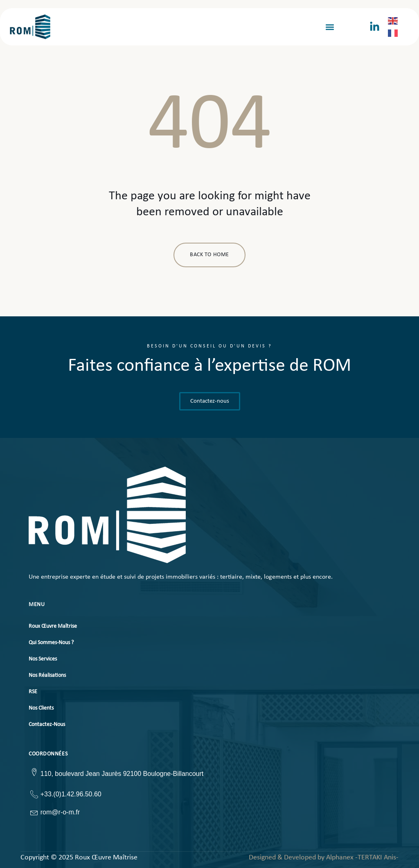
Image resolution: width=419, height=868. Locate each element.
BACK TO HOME (209, 255)
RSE (33, 692)
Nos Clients (41, 708)
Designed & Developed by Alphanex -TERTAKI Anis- (324, 858)
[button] (330, 27)
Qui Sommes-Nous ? (51, 643)
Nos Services (43, 659)
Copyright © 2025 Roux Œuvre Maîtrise (79, 858)
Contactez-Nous (47, 725)
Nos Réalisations (47, 675)
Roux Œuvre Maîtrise (53, 626)
